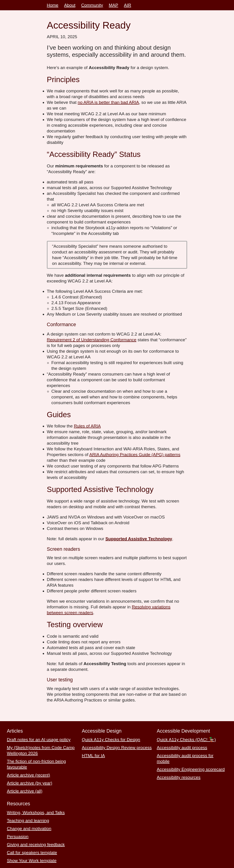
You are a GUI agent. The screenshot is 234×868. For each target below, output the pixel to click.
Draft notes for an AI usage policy (39, 740)
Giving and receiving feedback (36, 845)
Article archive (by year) (30, 783)
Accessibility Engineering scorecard (191, 769)
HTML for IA (93, 756)
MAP (113, 5)
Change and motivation (29, 829)
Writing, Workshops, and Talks (36, 813)
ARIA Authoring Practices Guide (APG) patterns (135, 455)
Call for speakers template (32, 853)
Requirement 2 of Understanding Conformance (92, 340)
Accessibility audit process (182, 748)
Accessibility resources (179, 777)
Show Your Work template (32, 861)
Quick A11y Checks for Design (111, 740)
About (70, 5)
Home (53, 5)
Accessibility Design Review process (117, 748)
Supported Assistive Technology (139, 539)
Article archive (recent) (28, 775)
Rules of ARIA (87, 426)
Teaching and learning (28, 821)
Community (92, 5)
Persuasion (18, 837)
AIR (128, 5)
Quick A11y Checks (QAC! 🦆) (186, 740)
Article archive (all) (25, 791)
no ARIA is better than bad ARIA (108, 102)
